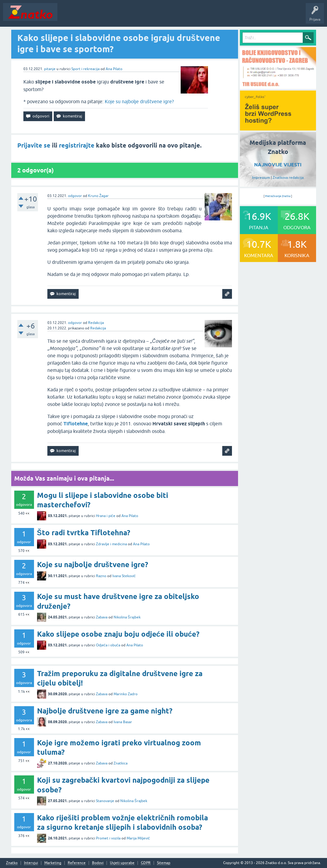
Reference (77, 863)
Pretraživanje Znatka (278, 196)
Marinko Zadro (126, 694)
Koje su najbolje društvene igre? (139, 101)
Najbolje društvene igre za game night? (105, 711)
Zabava (102, 617)
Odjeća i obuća (108, 645)
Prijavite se (34, 145)
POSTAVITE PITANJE (150, 16)
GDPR (146, 863)
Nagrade (214, 16)
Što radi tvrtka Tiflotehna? (84, 533)
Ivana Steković (124, 576)
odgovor (75, 196)
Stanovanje (105, 801)
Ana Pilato (114, 69)
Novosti (68, 16)
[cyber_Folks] (278, 128)
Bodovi (98, 863)
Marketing (53, 863)
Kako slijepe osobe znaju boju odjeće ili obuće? (118, 634)
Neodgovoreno (94, 16)
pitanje (50, 69)
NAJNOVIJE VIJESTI (278, 165)
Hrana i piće (106, 516)
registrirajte (77, 145)
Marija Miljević (138, 838)
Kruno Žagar (98, 196)
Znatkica (121, 763)
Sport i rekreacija (85, 69)
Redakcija (96, 323)
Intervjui (31, 863)
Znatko (12, 863)
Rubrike (119, 16)
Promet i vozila (108, 838)
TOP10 (195, 16)
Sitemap (164, 863)
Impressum (261, 178)
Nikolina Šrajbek (127, 617)
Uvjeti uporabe (122, 863)
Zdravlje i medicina (111, 544)
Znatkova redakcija (288, 178)
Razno (101, 576)
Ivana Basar (123, 722)
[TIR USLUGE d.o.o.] (278, 87)
